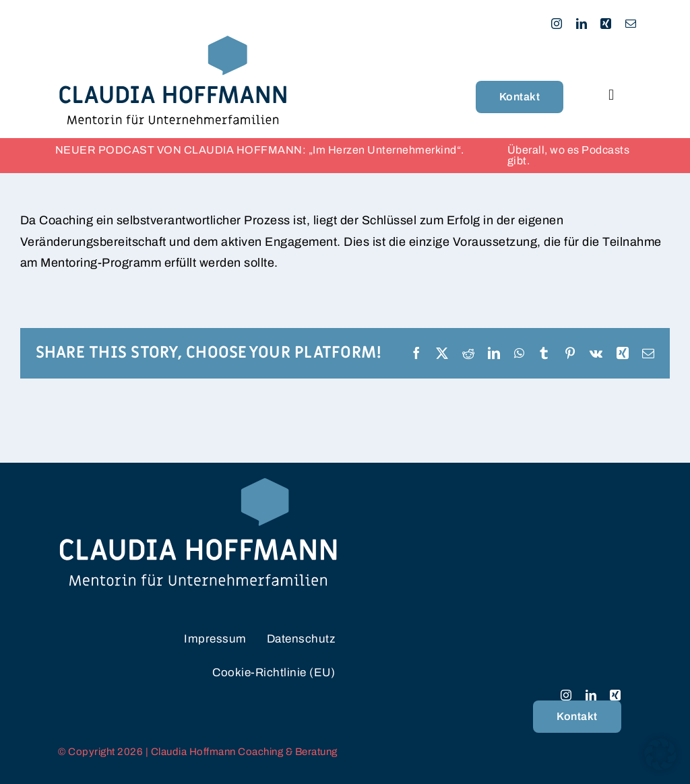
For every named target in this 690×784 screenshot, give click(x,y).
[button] (660, 754)
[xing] (606, 24)
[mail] (631, 24)
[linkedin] (582, 24)
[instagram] (557, 24)
